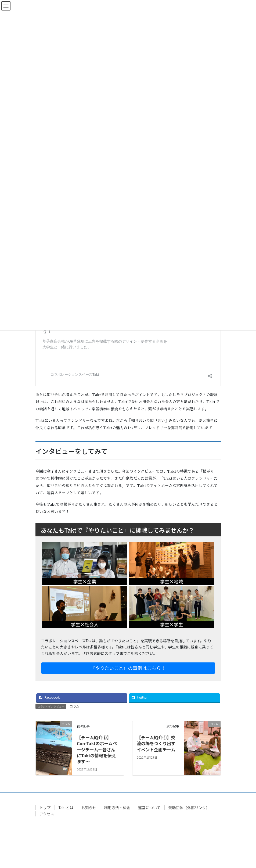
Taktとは (66, 808)
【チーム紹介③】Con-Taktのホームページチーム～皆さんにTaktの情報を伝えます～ (97, 749)
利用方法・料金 (117, 808)
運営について (149, 808)
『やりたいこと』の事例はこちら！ (128, 668)
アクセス (47, 814)
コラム (74, 706)
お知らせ (89, 808)
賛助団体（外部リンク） (189, 808)
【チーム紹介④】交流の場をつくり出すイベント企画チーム (156, 743)
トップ (45, 808)
